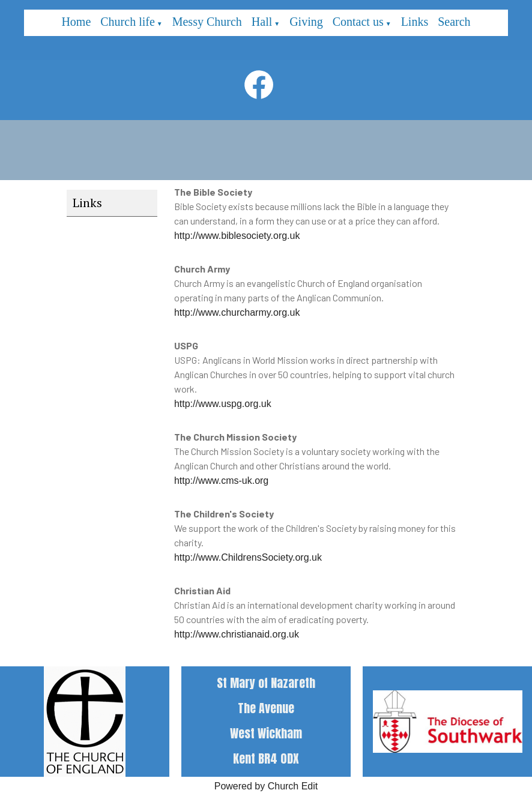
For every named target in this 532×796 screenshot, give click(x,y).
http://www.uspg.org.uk (223, 404)
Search (454, 22)
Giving (306, 22)
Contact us (358, 22)
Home (76, 22)
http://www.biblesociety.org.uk (237, 236)
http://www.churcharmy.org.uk (237, 312)
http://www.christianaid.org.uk (237, 634)
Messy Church (207, 22)
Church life (128, 22)
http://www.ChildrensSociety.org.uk (248, 557)
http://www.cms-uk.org (221, 481)
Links (415, 22)
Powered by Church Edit (266, 786)
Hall (262, 22)
